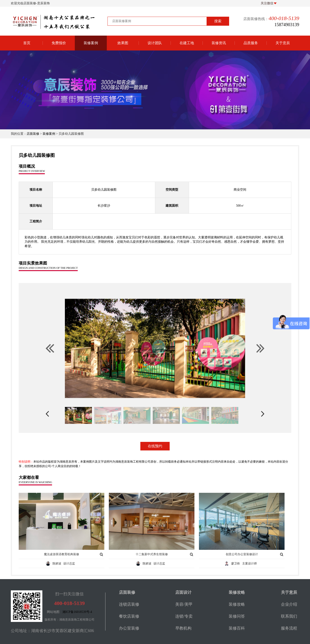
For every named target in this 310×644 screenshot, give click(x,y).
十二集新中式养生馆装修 (152, 554)
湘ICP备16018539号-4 (77, 612)
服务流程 (289, 628)
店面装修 (33, 134)
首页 (27, 43)
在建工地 (187, 43)
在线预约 (155, 446)
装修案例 (91, 43)
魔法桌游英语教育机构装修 (62, 554)
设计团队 (155, 43)
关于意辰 (283, 43)
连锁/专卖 (184, 616)
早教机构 (183, 628)
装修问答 (237, 616)
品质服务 (251, 43)
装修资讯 (219, 43)
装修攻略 (237, 604)
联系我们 (289, 616)
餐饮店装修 (129, 616)
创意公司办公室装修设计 (242, 554)
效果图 (123, 43)
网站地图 (53, 612)
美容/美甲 (184, 604)
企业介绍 (289, 604)
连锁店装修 (129, 604)
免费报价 (59, 43)
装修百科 (237, 628)
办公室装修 (129, 628)
